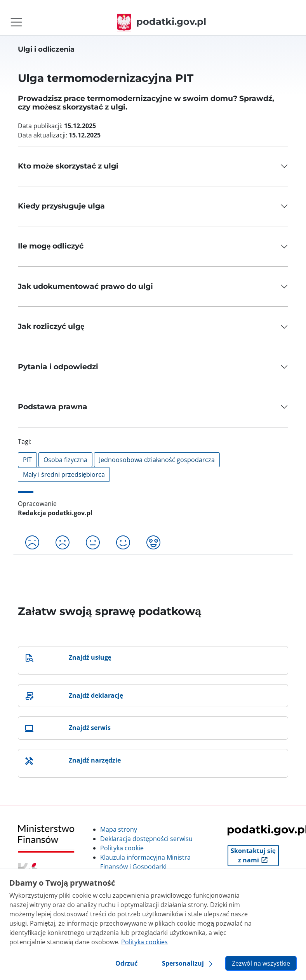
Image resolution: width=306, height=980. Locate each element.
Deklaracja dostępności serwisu (146, 839)
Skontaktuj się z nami (253, 855)
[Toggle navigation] (16, 22)
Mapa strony (119, 829)
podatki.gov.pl (162, 22)
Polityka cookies (144, 942)
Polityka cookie (122, 848)
